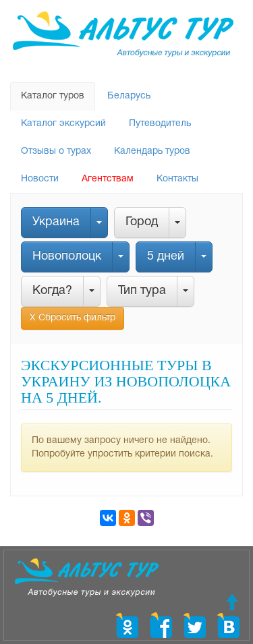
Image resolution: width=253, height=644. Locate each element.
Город (142, 222)
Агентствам (108, 179)
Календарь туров (152, 151)
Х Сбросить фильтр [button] (73, 318)
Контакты (177, 179)
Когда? (52, 291)
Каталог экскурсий (63, 124)
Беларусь (129, 96)
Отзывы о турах (56, 151)
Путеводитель (160, 124)
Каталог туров (53, 96)
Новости (40, 179)
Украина (56, 222)
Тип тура (142, 291)
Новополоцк (67, 257)
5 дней (166, 257)
